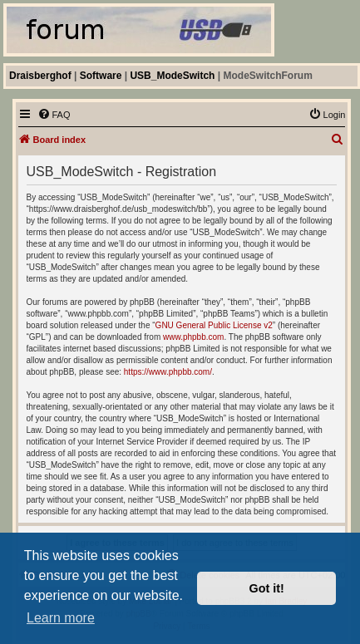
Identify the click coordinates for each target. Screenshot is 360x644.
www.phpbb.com (193, 337)
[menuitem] (54, 115)
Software (101, 76)
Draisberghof (40, 76)
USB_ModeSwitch (172, 76)
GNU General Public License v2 (214, 325)
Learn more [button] (61, 618)
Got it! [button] (267, 588)
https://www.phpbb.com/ (168, 372)
